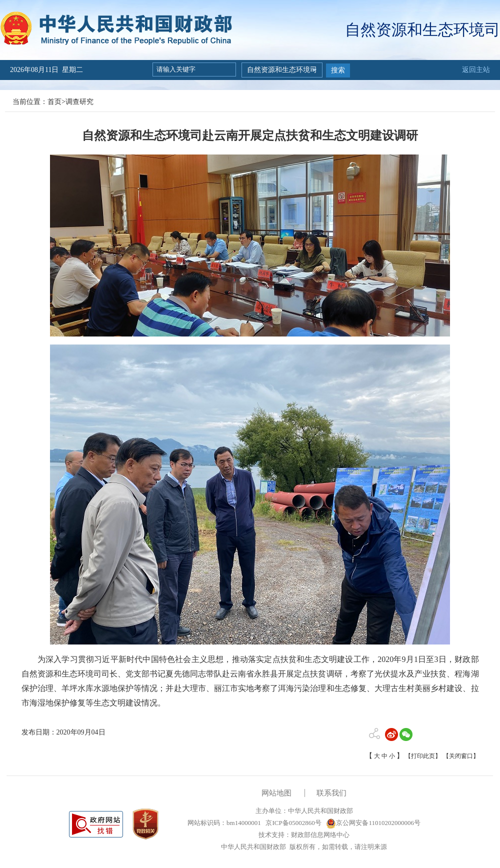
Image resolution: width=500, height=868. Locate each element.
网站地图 (276, 793)
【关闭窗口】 (461, 756)
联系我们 (331, 793)
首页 (54, 102)
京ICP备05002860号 (292, 823)
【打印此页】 (423, 756)
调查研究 (79, 102)
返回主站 (476, 70)
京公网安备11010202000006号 (373, 823)
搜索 (338, 70)
